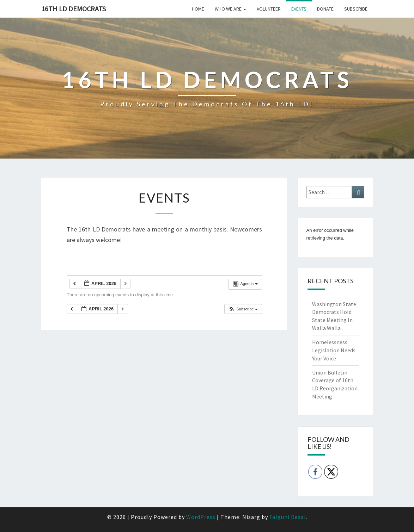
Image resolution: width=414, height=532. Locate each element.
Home (198, 9)
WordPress (201, 517)
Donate (325, 9)
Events (299, 9)
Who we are (230, 9)
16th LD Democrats (74, 9)
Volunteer (269, 9)
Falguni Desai (288, 517)
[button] (243, 309)
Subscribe (356, 9)
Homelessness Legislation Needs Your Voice (334, 350)
